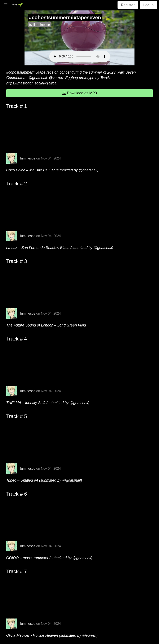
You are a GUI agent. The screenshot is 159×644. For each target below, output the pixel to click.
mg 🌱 (17, 5)
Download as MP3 (80, 93)
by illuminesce (39, 25)
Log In (148, 5)
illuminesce (27, 158)
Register (128, 5)
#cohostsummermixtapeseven (65, 17)
